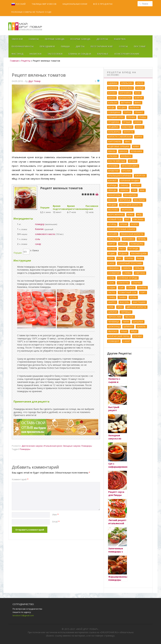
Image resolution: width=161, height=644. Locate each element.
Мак (142, 190)
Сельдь (139, 268)
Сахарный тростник (130, 263)
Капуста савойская (120, 137)
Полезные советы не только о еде (31, 12)
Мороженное (116, 215)
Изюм (138, 122)
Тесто (112, 292)
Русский (18, 4)
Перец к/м (114, 239)
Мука (130, 215)
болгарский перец (119, 336)
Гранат (139, 112)
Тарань (142, 288)
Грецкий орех (116, 117)
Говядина (114, 112)
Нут (127, 219)
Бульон (113, 103)
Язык (124, 331)
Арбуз (140, 83)
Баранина (125, 93)
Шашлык (138, 322)
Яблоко (113, 331)
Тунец (112, 297)
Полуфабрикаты (22, 46)
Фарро (112, 302)
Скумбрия (114, 273)
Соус (111, 283)
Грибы (143, 117)
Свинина (114, 268)
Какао (140, 127)
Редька (123, 254)
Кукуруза (140, 176)
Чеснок (129, 317)
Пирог (112, 244)
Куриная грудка (130, 181)
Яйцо (134, 331)
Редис (112, 254)
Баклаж (113, 88)
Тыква (122, 297)
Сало (111, 263)
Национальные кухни (75, 4)
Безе (138, 93)
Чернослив (115, 317)
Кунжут (112, 181)
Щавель (141, 327)
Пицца (65, 46)
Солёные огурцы (128, 278)
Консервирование (127, 54)
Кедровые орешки (119, 146)
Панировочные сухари (122, 229)
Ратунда (133, 249)
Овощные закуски (72, 446)
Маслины (140, 200)
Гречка (131, 117)
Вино (138, 103)
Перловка (128, 239)
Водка (122, 107)
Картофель (115, 142)
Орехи (124, 224)
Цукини (113, 312)
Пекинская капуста (132, 234)
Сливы (127, 273)
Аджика (113, 83)
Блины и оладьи (80, 54)
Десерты (102, 39)
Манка (112, 200)
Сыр (121, 288)
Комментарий (20, 479)
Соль (111, 278)
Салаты (34, 39)
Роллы (129, 258)
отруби (138, 336)
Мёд (139, 215)
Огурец (112, 224)
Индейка (113, 127)
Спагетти (123, 283)
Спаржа (137, 283)
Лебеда (112, 190)
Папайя (113, 234)
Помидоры (87, 446)
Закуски (17, 39)
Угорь (133, 297)
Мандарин (130, 195)
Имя (55, 515)
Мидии (112, 205)
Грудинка (114, 122)
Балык (140, 88)
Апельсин (127, 83)
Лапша (136, 185)
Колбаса (126, 156)
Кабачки (127, 127)
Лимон (124, 190)
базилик (39, 229)
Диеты (80, 46)
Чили (126, 322)
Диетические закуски (32, 446)
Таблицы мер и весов (44, 4)
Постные (140, 46)
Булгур (139, 98)
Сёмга (131, 288)
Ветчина (126, 103)
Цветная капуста (136, 307)
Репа (111, 258)
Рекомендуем (139, 254)
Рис (120, 258)
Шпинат (128, 327)
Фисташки (139, 302)
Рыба (140, 258)
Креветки (113, 171)
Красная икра (130, 166)
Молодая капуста (131, 205)
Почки (112, 249)
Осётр (134, 224)
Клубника (137, 151)
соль (38, 239)
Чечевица (114, 322)
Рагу (122, 249)
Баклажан (127, 88)
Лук (134, 190)
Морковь (127, 210)
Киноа (123, 151)
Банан (112, 93)
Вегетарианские (102, 46)
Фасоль (124, 302)
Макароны (114, 195)
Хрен (120, 307)
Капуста (129, 132)
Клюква (113, 156)
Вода (111, 107)
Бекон (112, 98)
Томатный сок (128, 292)
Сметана (140, 273)
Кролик (127, 171)
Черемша (126, 312)
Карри (139, 137)
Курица (112, 185)
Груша (127, 122)
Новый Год (115, 219)
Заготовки (55, 54)
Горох (128, 112)
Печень (142, 239)
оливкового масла (45, 234)
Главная (14, 61)
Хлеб (111, 307)
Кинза (112, 151)
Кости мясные (117, 161)
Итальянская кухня (53, 446)
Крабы (133, 161)
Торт (143, 292)
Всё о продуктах (103, 4)
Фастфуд (17, 54)
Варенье (103, 54)
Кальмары (114, 132)
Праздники (47, 46)
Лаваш (124, 185)
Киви (136, 146)
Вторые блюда (80, 39)
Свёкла (127, 268)
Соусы (123, 46)
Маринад (125, 200)
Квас (128, 142)
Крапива (113, 166)
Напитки (35, 54)
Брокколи (125, 98)
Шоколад (114, 327)
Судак (112, 288)
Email (56, 522)
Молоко (113, 210)
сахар (38, 244)
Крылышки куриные (120, 176)
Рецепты (26, 61)
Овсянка (138, 219)
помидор (40, 224)
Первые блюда (55, 39)
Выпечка (120, 39)
